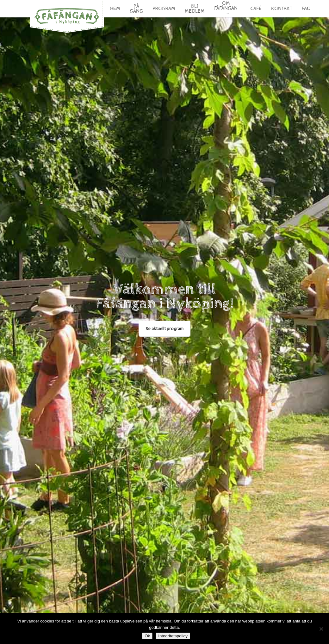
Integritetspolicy (173, 636)
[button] (164, 329)
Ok (147, 636)
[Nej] (321, 629)
